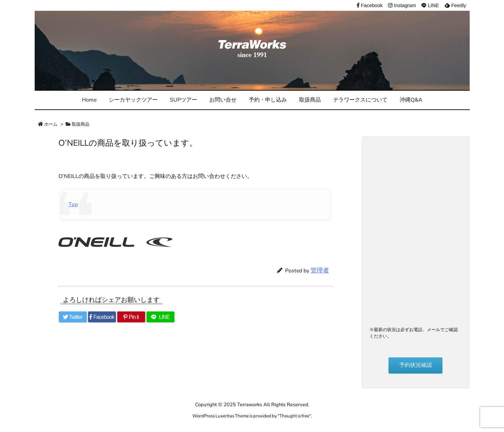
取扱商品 (81, 124)
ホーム (51, 124)
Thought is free (294, 416)
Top (73, 204)
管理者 (320, 270)
